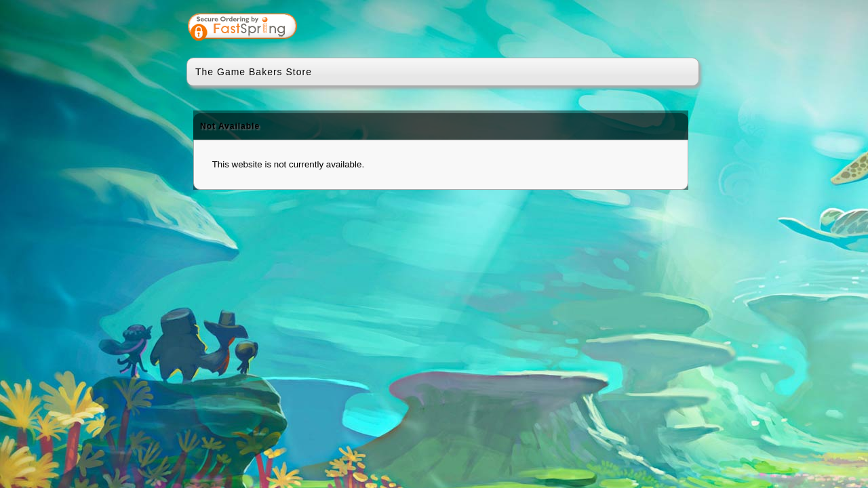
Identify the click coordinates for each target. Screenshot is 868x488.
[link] (635, 28)
